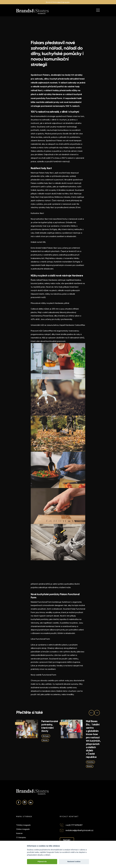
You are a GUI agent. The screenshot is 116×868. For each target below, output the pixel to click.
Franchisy (91, 762)
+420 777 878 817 (74, 825)
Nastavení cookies (74, 862)
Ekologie (46, 736)
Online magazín (23, 830)
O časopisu (21, 838)
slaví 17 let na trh (63, 2)
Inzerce (19, 834)
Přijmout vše (42, 862)
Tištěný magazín (23, 825)
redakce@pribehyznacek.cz (79, 831)
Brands (45, 740)
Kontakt (67, 840)
